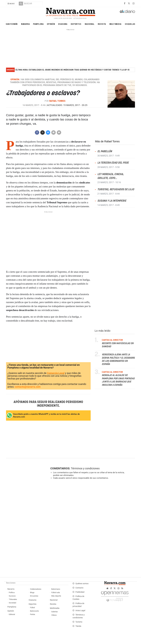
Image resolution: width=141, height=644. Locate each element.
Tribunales (13, 599)
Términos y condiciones (85, 468)
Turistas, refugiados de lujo (116, 190)
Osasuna (63, 24)
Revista (102, 24)
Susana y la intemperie (112, 201)
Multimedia (115, 24)
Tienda (78, 626)
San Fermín (12, 24)
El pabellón (105, 151)
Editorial (12, 614)
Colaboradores (36, 589)
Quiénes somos (82, 584)
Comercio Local (56, 373)
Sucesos (12, 596)
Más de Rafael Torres (107, 141)
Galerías (55, 612)
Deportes (76, 24)
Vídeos (54, 615)
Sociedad (12, 603)
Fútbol (32, 608)
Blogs (32, 592)
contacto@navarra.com (28, 387)
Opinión (51, 24)
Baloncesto (34, 611)
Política (12, 592)
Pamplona (38, 24)
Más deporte (56, 596)
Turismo (79, 622)
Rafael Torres (57, 101)
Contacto (79, 588)
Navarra (25, 24)
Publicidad (80, 592)
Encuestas (34, 596)
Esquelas (130, 24)
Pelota (33, 614)
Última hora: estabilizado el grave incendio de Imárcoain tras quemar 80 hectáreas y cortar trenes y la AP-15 (72, 70)
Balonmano (56, 589)
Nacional (90, 24)
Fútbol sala (56, 592)
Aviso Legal (80, 611)
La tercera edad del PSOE (113, 163)
